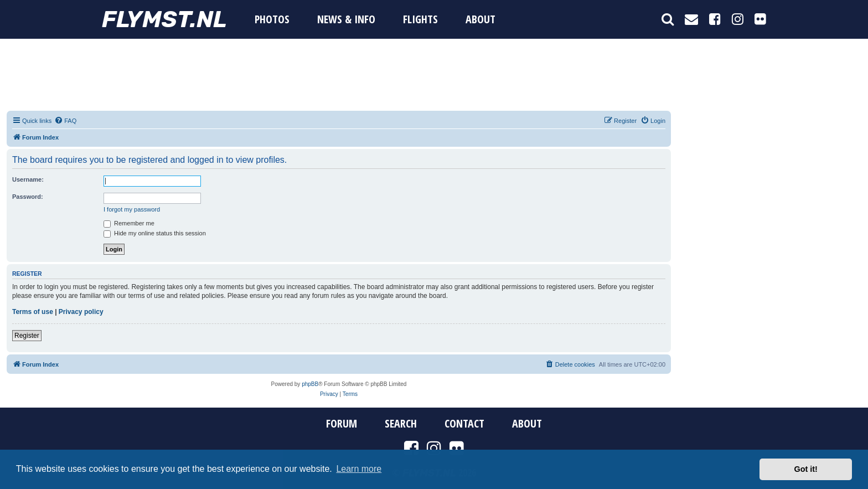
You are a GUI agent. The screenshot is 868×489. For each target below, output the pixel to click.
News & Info (346, 19)
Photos (272, 19)
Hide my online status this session (155, 233)
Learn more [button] (359, 469)
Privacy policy (81, 312)
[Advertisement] (434, 75)
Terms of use (33, 312)
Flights (420, 19)
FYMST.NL (164, 19)
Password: (28, 197)
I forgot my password (132, 209)
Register (27, 336)
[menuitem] (65, 121)
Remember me (129, 223)
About (480, 19)
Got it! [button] (806, 469)
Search (401, 424)
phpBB (310, 384)
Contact (464, 424)
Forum (342, 424)
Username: (28, 179)
